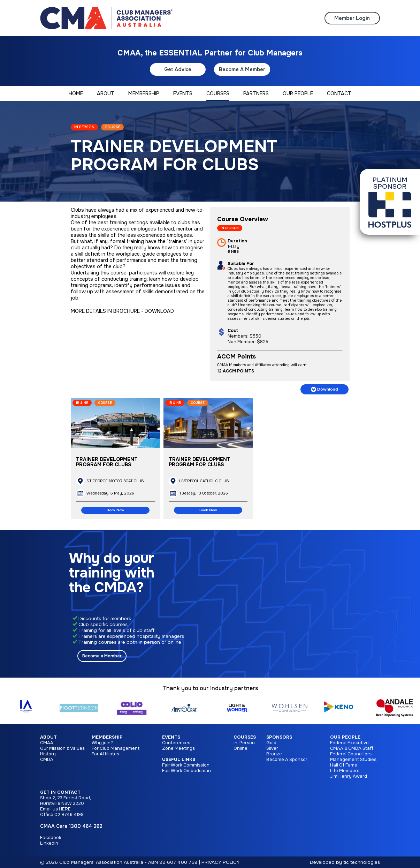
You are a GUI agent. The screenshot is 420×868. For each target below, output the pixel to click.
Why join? (102, 743)
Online (240, 748)
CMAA (47, 743)
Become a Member (102, 656)
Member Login (352, 18)
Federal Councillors (351, 754)
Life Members (345, 771)
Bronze (274, 754)
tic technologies (362, 862)
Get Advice (178, 69)
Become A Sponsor (287, 760)
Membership (107, 737)
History (48, 754)
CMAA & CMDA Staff (352, 748)
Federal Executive (349, 743)
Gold (271, 743)
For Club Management (116, 748)
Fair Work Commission (186, 765)
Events (171, 737)
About (48, 737)
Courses (245, 737)
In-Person (244, 743)
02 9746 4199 (69, 815)
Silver (272, 748)
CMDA (47, 760)
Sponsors (279, 737)
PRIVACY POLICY (221, 862)
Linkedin (49, 843)
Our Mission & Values (62, 748)
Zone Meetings (178, 748)
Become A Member (242, 69)
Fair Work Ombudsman (186, 771)
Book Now (115, 510)
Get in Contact (60, 792)
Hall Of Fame (344, 765)
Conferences (176, 743)
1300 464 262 (86, 826)
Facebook (51, 838)
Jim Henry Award (349, 776)
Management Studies (353, 760)
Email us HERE (55, 809)
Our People (345, 737)
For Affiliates (105, 754)
